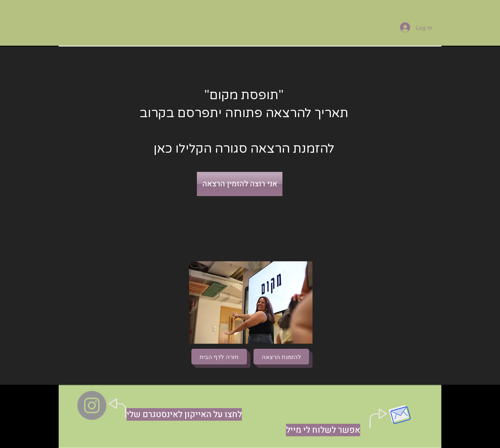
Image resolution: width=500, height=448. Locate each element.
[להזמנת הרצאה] (281, 357)
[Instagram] (92, 405)
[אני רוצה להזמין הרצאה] (240, 184)
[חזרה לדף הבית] (219, 357)
